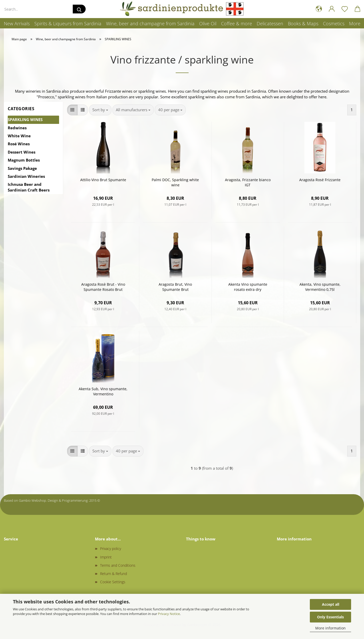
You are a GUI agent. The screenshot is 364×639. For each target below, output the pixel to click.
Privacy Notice (169, 614)
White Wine (19, 136)
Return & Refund (114, 574)
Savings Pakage (22, 168)
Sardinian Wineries (26, 176)
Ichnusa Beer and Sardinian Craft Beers (29, 187)
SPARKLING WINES (25, 119)
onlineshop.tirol (113, 500)
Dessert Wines (22, 152)
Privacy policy (111, 549)
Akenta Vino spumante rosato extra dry (248, 287)
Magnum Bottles (24, 160)
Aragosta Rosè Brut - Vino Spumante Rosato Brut (103, 287)
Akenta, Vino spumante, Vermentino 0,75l (320, 287)
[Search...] (79, 9)
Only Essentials (330, 617)
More (355, 23)
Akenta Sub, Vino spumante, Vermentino (103, 391)
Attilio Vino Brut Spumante (103, 180)
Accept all (331, 604)
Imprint (106, 557)
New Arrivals (17, 23)
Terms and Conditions (118, 565)
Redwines (17, 128)
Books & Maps (303, 23)
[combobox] (100, 110)
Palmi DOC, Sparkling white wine (175, 182)
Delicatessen (270, 23)
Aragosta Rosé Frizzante (320, 180)
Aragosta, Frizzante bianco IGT (248, 182)
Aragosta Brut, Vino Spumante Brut (175, 287)
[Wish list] (345, 9)
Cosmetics (334, 23)
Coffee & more (237, 23)
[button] (319, 9)
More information (330, 628)
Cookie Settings (113, 582)
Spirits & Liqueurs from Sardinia (68, 23)
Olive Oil (208, 23)
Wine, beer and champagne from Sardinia (150, 23)
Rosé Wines (19, 144)
